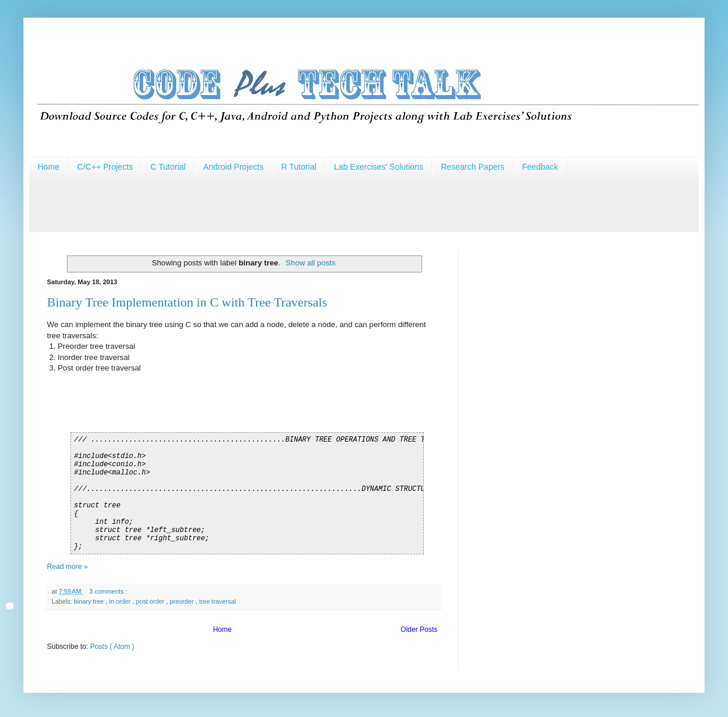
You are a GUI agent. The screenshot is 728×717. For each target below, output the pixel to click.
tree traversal (218, 601)
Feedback (540, 167)
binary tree (90, 601)
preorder (183, 601)
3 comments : (109, 591)
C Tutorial (168, 167)
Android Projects (233, 167)
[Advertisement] (243, 203)
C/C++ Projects (105, 167)
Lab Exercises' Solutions (379, 167)
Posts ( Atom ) (112, 647)
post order (151, 601)
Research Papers (473, 167)
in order (121, 601)
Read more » (67, 567)
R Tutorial (299, 167)
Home (48, 167)
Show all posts (311, 263)
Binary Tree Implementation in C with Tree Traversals (187, 302)
